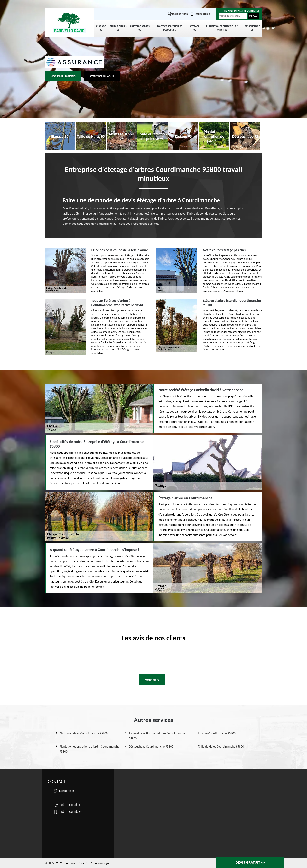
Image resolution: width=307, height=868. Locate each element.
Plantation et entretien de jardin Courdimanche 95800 (89, 749)
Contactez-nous (102, 76)
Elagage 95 (101, 28)
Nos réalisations (63, 76)
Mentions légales (102, 863)
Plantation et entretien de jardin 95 (222, 28)
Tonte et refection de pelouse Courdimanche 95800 (157, 736)
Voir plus (152, 680)
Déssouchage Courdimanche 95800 (151, 746)
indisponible (178, 14)
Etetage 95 (195, 28)
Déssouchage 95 (252, 28)
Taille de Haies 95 (118, 28)
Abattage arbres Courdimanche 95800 (84, 733)
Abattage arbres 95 (140, 28)
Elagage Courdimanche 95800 (217, 733)
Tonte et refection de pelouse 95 (170, 28)
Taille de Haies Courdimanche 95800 (221, 746)
